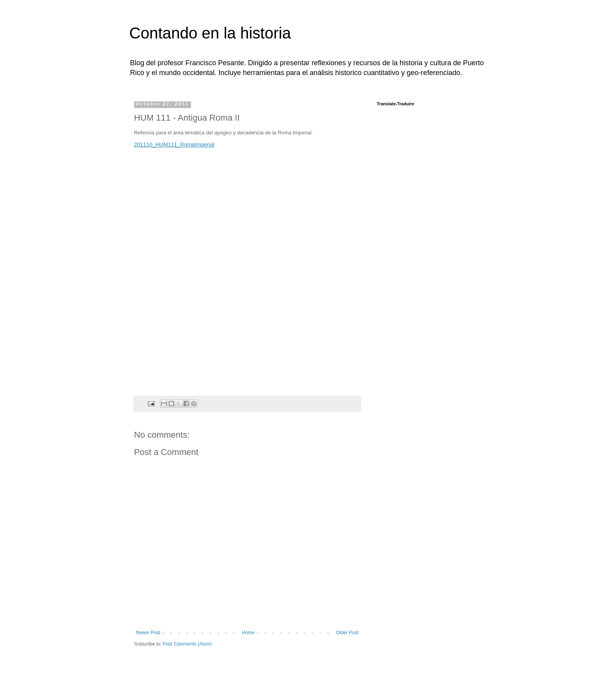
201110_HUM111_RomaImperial (174, 145)
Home (248, 633)
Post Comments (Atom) (187, 644)
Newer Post (148, 633)
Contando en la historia (210, 33)
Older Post (347, 633)
